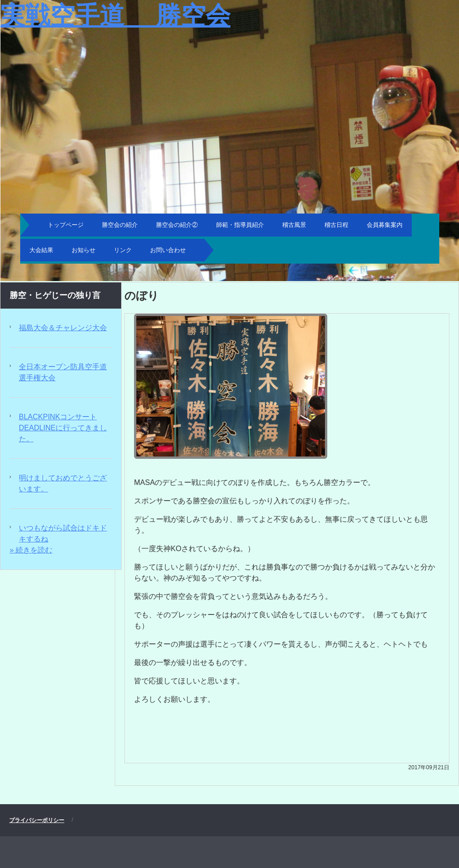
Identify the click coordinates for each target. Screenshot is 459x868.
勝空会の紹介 (120, 225)
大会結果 (41, 250)
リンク (123, 250)
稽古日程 (336, 225)
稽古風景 (294, 225)
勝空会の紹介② (177, 225)
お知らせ (84, 250)
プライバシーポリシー (37, 820)
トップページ (66, 225)
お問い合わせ (168, 250)
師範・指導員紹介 (240, 225)
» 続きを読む (31, 550)
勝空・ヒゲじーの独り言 (55, 295)
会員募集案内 (385, 225)
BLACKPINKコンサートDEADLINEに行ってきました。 (63, 428)
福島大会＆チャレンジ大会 (63, 328)
